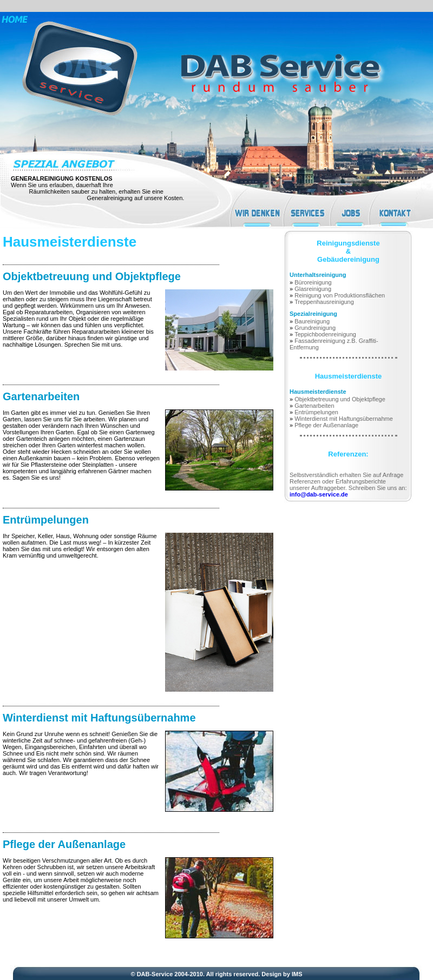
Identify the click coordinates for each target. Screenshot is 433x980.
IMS (297, 974)
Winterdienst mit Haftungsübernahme (99, 718)
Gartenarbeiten (41, 396)
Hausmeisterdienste (318, 392)
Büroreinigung (313, 282)
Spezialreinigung (313, 314)
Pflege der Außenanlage (64, 844)
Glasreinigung (313, 289)
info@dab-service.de (319, 494)
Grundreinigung (315, 328)
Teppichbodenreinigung (325, 334)
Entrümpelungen (46, 520)
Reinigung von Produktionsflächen (340, 295)
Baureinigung (312, 321)
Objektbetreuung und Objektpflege (92, 276)
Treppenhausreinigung (324, 302)
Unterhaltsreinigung (318, 275)
